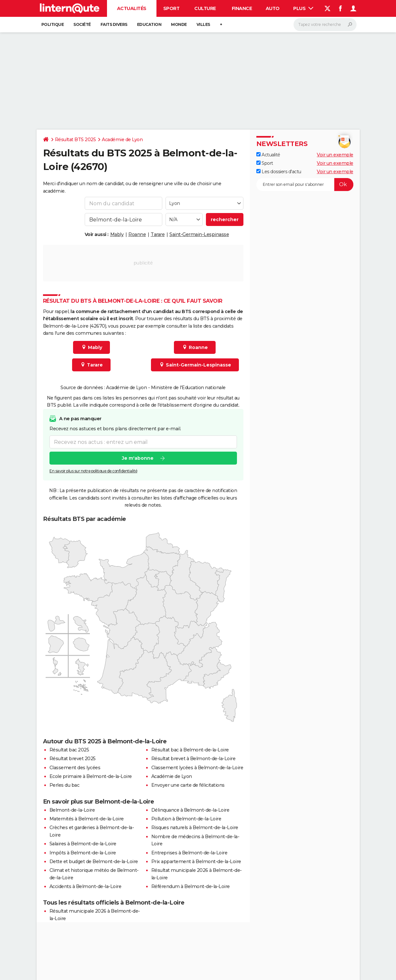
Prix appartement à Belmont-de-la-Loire (196, 862)
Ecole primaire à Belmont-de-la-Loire (91, 776)
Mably (117, 234)
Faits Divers (114, 24)
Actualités (132, 8)
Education (149, 24)
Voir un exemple (335, 155)
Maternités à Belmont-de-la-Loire (87, 819)
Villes (203, 24)
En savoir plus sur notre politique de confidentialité (93, 471)
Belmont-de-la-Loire (72, 810)
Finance (242, 8)
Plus (303, 8)
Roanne (137, 234)
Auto (273, 8)
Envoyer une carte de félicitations (188, 785)
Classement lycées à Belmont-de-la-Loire (197, 768)
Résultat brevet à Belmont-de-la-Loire (193, 759)
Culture (205, 8)
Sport (171, 8)
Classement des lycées (75, 768)
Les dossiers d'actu (279, 172)
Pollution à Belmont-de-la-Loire (186, 819)
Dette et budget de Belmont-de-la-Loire (94, 862)
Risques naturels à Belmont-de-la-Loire (195, 828)
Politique (53, 24)
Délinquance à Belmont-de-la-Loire (190, 810)
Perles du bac (64, 785)
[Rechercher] (325, 25)
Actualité (268, 155)
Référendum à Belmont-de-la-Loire (191, 886)
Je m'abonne (137, 458)
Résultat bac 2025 (69, 750)
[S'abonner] (305, 185)
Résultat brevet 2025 (73, 759)
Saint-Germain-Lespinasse (199, 234)
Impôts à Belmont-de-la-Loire (83, 853)
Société (82, 24)
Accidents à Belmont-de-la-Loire (86, 886)
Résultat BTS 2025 (75, 140)
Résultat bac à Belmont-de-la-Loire (190, 750)
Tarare (158, 234)
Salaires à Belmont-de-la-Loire (83, 844)
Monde (179, 24)
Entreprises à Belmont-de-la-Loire (189, 853)
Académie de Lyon (122, 140)
